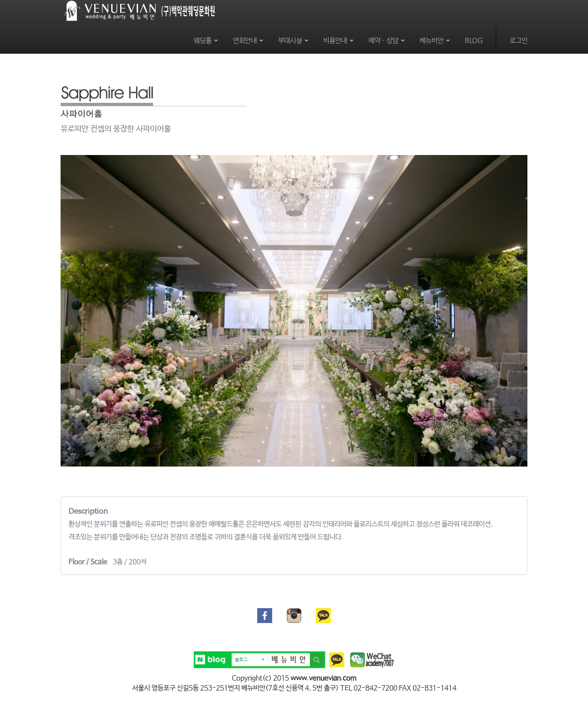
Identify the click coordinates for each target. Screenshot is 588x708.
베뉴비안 (435, 41)
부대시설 (293, 41)
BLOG (474, 41)
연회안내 (248, 41)
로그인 (518, 41)
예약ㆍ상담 (387, 41)
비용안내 (338, 41)
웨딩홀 (206, 41)
